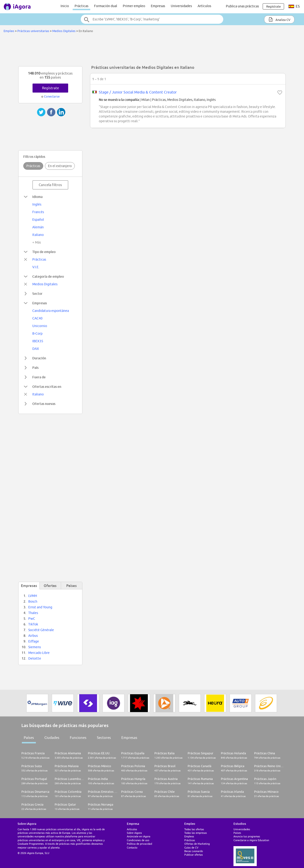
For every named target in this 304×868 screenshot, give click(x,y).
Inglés (37, 204)
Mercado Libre (39, 653)
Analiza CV (279, 19)
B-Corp (37, 333)
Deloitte (35, 658)
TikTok (33, 624)
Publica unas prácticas (242, 6)
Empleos (189, 836)
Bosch (33, 601)
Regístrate (50, 88)
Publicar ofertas (194, 855)
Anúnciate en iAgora (139, 836)
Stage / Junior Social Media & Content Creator (138, 92)
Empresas (158, 6)
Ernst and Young (40, 607)
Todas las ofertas (194, 829)
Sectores (104, 738)
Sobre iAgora (134, 833)
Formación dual (106, 6)
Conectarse (52, 96)
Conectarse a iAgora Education (251, 840)
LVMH (33, 596)
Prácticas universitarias (33, 31)
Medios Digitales (64, 31)
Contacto (132, 847)
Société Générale (41, 630)
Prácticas (81, 6)
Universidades (181, 6)
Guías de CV (191, 847)
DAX (36, 349)
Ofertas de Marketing (197, 844)
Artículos (204, 6)
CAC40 (37, 318)
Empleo (9, 31)
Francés (38, 212)
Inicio (65, 6)
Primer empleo (134, 6)
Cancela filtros (50, 185)
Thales (33, 613)
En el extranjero (60, 166)
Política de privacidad (139, 844)
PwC (32, 619)
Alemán (38, 227)
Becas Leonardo (194, 851)
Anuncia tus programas (247, 836)
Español (38, 220)
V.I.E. (36, 267)
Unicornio (40, 326)
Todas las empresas (196, 833)
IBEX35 (38, 341)
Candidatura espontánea (51, 311)
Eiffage (34, 641)
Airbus (33, 636)
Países (29, 738)
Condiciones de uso (138, 840)
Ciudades (52, 738)
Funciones (78, 738)
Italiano (38, 235)
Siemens (35, 647)
